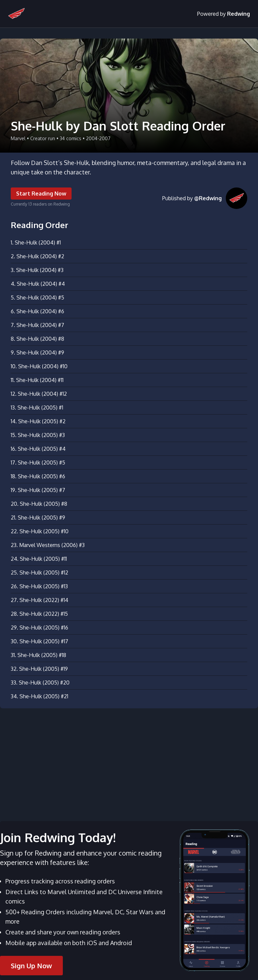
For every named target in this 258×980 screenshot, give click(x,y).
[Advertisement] (129, 761)
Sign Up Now (31, 966)
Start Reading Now (41, 194)
